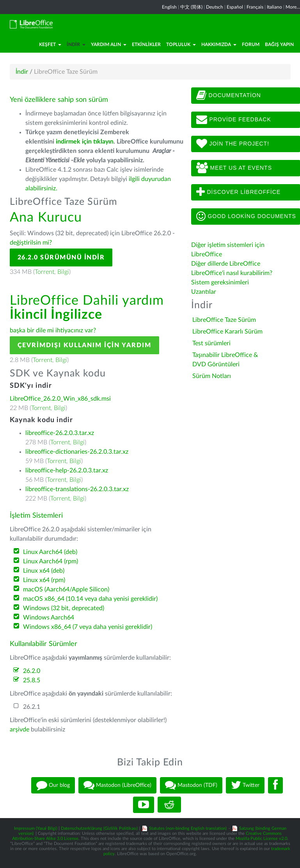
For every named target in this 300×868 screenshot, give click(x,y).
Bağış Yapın (279, 44)
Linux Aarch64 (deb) (50, 552)
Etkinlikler (146, 44)
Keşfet (50, 44)
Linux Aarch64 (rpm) (51, 561)
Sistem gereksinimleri (220, 282)
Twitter (245, 785)
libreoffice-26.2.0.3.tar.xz (60, 433)
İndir (76, 44)
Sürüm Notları (212, 376)
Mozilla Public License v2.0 (261, 839)
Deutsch (215, 7)
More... (293, 7)
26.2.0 (32, 671)
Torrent (44, 272)
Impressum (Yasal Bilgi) (36, 828)
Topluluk (181, 44)
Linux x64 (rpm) (44, 580)
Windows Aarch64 (49, 618)
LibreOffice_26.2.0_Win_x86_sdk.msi (60, 399)
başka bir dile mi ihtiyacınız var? (53, 330)
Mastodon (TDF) (191, 785)
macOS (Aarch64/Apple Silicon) (66, 589)
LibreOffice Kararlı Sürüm (227, 332)
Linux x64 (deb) (44, 571)
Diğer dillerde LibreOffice (226, 264)
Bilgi (63, 272)
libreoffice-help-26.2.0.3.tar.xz (67, 470)
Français (255, 7)
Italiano (274, 7)
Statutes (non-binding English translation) (188, 828)
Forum (251, 44)
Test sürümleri (211, 343)
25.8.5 (32, 680)
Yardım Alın (109, 44)
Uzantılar (204, 292)
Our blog (53, 785)
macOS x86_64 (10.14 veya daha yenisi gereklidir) (90, 599)
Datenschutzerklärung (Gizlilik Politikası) (99, 828)
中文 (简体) (191, 7)
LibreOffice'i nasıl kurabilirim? (232, 273)
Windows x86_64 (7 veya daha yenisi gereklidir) (88, 627)
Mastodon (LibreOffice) (117, 785)
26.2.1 (32, 707)
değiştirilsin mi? (31, 243)
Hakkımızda (219, 44)
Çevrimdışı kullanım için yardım (84, 345)
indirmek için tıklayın (85, 142)
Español (235, 7)
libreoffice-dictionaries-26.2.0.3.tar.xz (77, 452)
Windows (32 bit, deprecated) (64, 608)
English (169, 7)
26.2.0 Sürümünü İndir (61, 257)
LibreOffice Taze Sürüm (224, 320)
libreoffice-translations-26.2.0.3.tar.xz (77, 489)
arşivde (20, 730)
